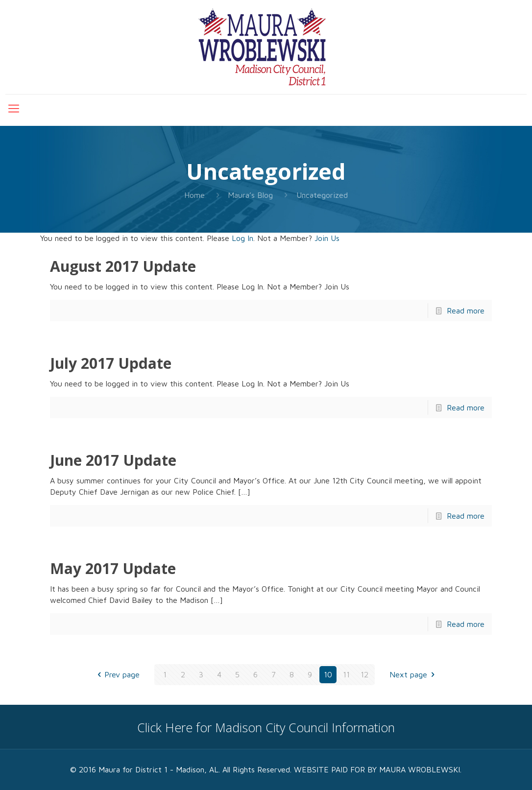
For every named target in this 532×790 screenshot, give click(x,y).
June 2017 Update (113, 460)
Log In (242, 238)
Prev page (117, 674)
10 (328, 674)
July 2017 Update (111, 363)
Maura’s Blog (250, 195)
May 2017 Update (113, 568)
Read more (466, 311)
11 (346, 674)
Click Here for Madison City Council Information (266, 727)
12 (364, 674)
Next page (414, 674)
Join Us (327, 238)
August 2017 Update (123, 266)
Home (194, 195)
